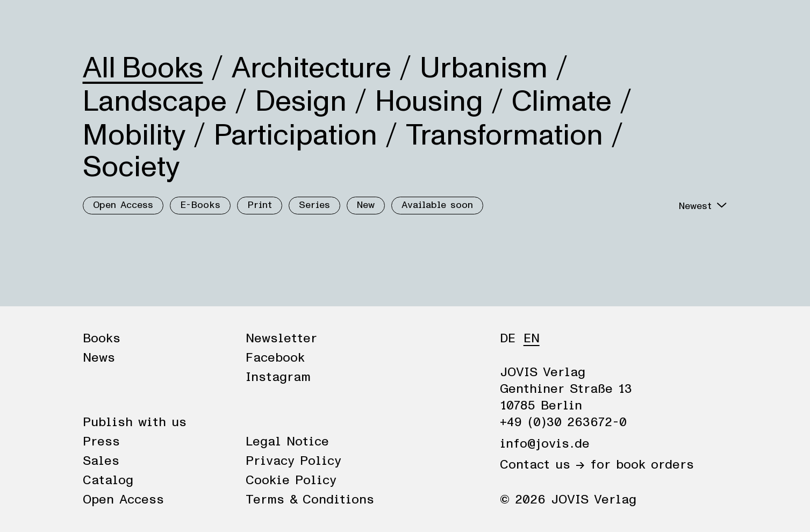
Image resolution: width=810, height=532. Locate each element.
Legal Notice (287, 442)
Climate (562, 102)
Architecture (311, 68)
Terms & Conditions (310, 500)
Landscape (155, 102)
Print (260, 205)
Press (101, 442)
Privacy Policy (293, 461)
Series (314, 205)
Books (101, 23)
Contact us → (542, 465)
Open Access (123, 205)
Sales (101, 461)
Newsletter (281, 339)
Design (301, 102)
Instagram (278, 377)
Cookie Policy (291, 480)
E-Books (200, 205)
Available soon (437, 205)
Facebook (275, 358)
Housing (429, 102)
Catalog (108, 480)
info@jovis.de (545, 444)
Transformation (504, 135)
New (366, 205)
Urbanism (484, 68)
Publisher (205, 23)
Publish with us (135, 422)
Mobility (134, 135)
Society (131, 167)
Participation (296, 135)
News (149, 23)
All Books (143, 68)
